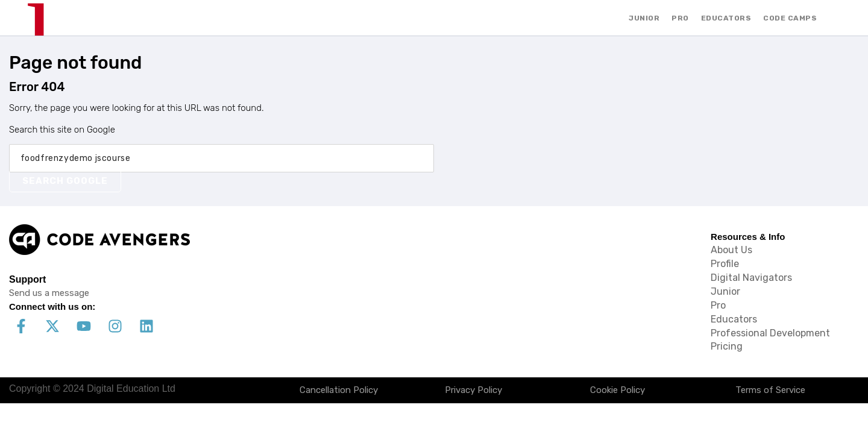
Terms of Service (770, 390)
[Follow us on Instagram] (115, 326)
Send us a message (49, 293)
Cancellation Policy (339, 390)
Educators (734, 319)
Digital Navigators (751, 278)
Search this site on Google (62, 130)
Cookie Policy (618, 390)
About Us (731, 250)
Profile (725, 264)
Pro (718, 305)
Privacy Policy (473, 390)
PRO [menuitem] (680, 18)
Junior (725, 291)
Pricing (727, 346)
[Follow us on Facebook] (21, 326)
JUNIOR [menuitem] (644, 18)
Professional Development (770, 333)
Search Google (65, 181)
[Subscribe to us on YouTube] (84, 326)
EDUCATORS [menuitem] (726, 18)
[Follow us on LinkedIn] (146, 326)
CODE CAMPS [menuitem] (790, 18)
